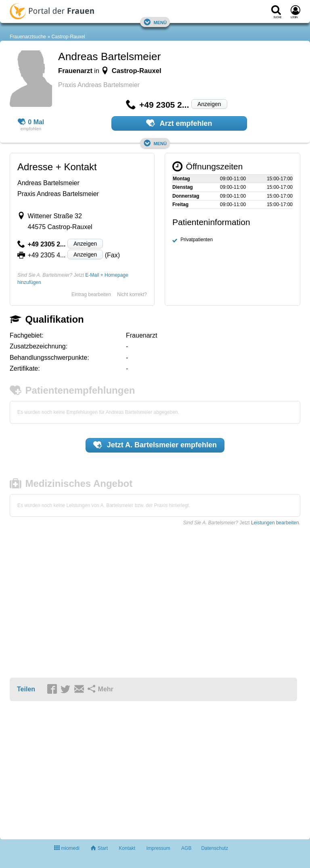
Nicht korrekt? (132, 294)
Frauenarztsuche (28, 37)
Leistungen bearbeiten (275, 523)
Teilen (26, 689)
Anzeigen (209, 104)
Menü (155, 22)
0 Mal (31, 122)
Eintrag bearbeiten (91, 294)
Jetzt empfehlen (155, 445)
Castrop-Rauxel (68, 37)
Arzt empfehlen (179, 123)
